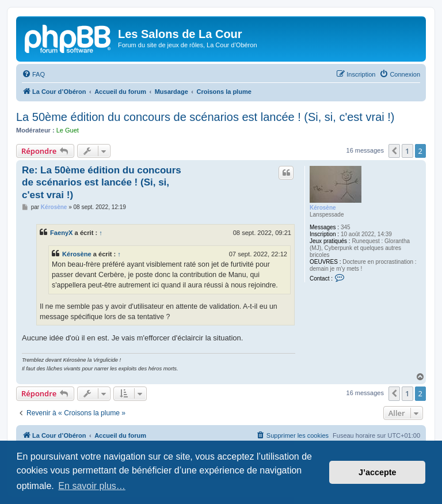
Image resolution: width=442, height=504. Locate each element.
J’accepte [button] (378, 472)
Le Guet (68, 130)
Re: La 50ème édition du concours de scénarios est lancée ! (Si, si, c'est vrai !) (102, 183)
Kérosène (323, 208)
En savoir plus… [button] (92, 486)
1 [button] (407, 151)
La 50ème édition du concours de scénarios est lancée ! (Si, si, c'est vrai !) (205, 117)
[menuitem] (33, 74)
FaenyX (62, 233)
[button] (394, 151)
